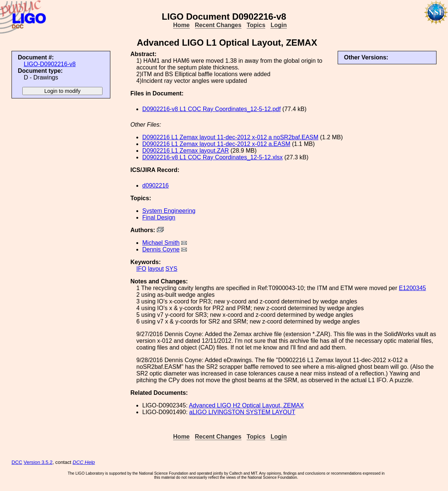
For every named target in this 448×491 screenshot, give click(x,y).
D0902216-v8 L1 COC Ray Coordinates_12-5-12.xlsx (212, 157)
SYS (171, 269)
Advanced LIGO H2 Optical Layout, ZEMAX (246, 405)
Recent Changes (218, 25)
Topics (256, 25)
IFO (141, 269)
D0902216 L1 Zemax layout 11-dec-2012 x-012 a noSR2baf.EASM (230, 137)
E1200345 (413, 288)
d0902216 (155, 186)
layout (156, 269)
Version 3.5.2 (38, 462)
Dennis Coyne (161, 249)
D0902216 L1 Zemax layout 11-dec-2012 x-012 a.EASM (216, 144)
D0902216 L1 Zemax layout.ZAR (186, 151)
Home (181, 25)
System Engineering (169, 211)
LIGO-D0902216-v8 (50, 64)
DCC (17, 462)
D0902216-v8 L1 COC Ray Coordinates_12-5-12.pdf (212, 109)
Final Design (159, 217)
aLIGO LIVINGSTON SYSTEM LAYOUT (242, 412)
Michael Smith (161, 243)
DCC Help (84, 462)
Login (279, 25)
